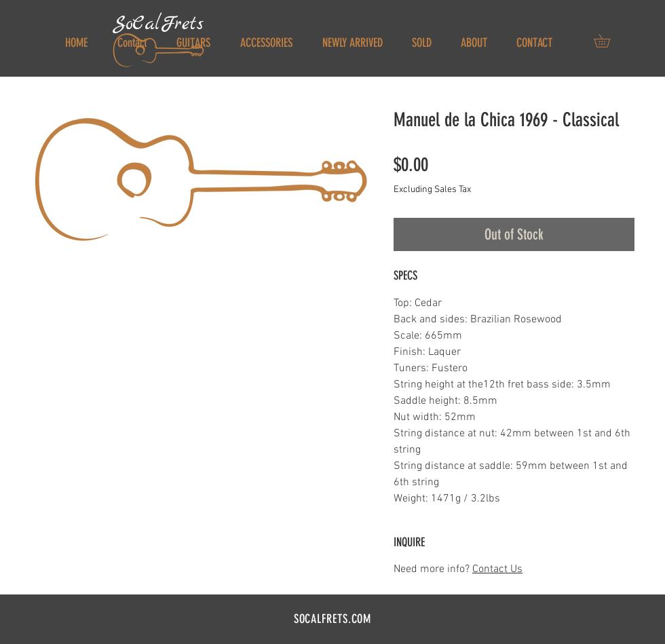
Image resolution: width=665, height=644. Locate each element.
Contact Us (497, 569)
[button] (608, 41)
